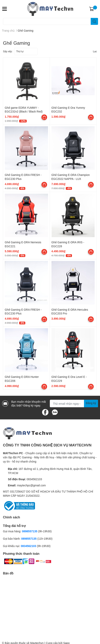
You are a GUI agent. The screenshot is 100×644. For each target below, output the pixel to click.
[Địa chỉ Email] (74, 403)
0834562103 (34, 479)
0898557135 (30, 531)
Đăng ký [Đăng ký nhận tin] (91, 403)
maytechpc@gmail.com (31, 485)
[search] (94, 21)
